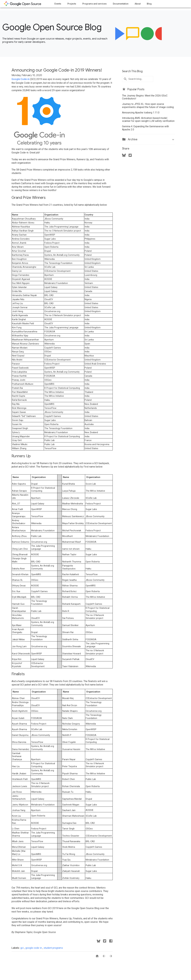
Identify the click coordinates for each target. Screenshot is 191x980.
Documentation (121, 4)
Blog (149, 4)
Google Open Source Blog (52, 27)
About (138, 4)
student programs (53, 948)
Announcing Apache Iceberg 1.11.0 (141, 113)
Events (58, 4)
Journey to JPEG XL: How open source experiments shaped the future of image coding (148, 105)
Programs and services (94, 4)
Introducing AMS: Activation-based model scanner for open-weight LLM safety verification (148, 119)
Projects (72, 4)
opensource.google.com (23, 4)
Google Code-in (21, 79)
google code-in (34, 948)
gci (22, 948)
